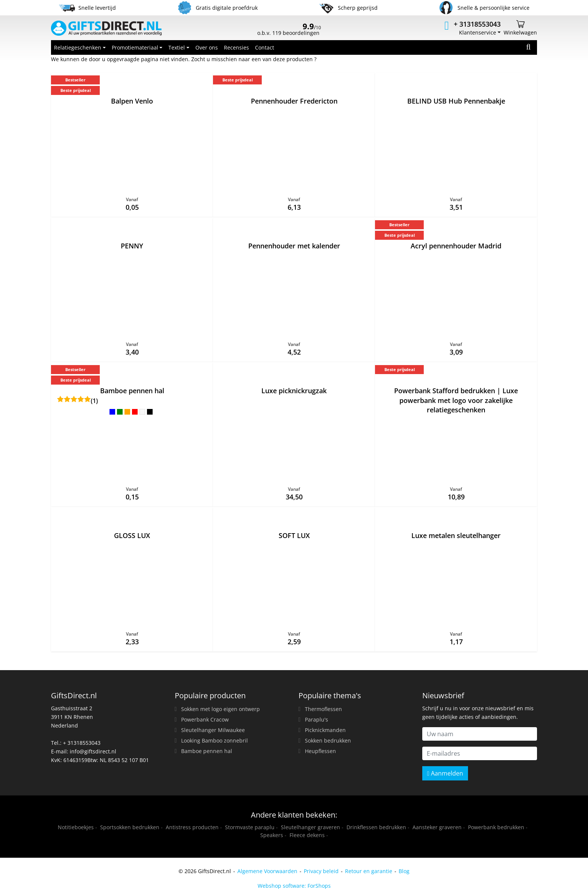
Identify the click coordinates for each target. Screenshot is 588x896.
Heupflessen (320, 751)
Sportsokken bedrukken (130, 827)
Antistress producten (192, 827)
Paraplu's (316, 719)
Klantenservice (478, 32)
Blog (404, 871)
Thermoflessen (323, 709)
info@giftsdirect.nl (93, 751)
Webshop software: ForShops (294, 886)
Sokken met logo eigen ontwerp (220, 709)
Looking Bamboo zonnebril (214, 740)
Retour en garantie (369, 871)
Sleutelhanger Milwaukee (213, 730)
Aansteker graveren (437, 827)
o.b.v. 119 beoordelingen (289, 30)
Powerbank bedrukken (496, 827)
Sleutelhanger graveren (310, 827)
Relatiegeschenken (78, 47)
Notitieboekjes (76, 827)
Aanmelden (445, 773)
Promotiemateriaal (135, 47)
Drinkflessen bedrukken (376, 827)
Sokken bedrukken (328, 740)
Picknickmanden (325, 730)
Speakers (272, 835)
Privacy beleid (321, 871)
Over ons (207, 47)
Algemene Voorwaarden (267, 871)
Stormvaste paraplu (250, 827)
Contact (265, 47)
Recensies (236, 47)
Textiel (177, 47)
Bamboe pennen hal (207, 751)
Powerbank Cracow (205, 719)
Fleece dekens (307, 835)
